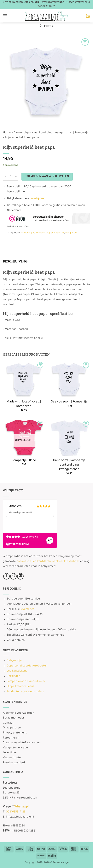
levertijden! (28, 609)
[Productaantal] (11, 177)
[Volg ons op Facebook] (6, 576)
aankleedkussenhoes (66, 562)
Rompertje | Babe (24, 461)
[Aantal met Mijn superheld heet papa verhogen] (16, 177)
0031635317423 (16, 812)
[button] (5, 16)
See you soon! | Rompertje (69, 402)
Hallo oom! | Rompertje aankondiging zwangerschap (69, 465)
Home (7, 133)
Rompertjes (71, 233)
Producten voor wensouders (25, 692)
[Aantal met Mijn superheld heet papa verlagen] (5, 177)
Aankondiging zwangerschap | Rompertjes (62, 133)
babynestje (24, 562)
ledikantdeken (42, 562)
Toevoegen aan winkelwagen (47, 177)
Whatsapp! (21, 807)
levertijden (37, 199)
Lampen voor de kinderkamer (26, 682)
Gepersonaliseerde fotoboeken (27, 666)
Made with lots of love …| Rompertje (24, 404)
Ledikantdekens (17, 671)
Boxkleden (14, 676)
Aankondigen (22, 133)
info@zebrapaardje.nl (20, 817)
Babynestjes (15, 661)
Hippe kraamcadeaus (20, 687)
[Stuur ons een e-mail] (20, 576)
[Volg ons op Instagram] (13, 576)
